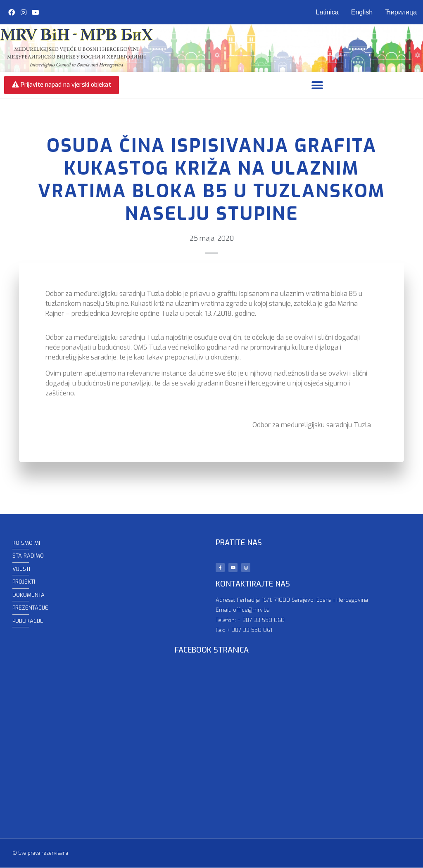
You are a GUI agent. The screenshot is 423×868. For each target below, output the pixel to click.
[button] (317, 86)
